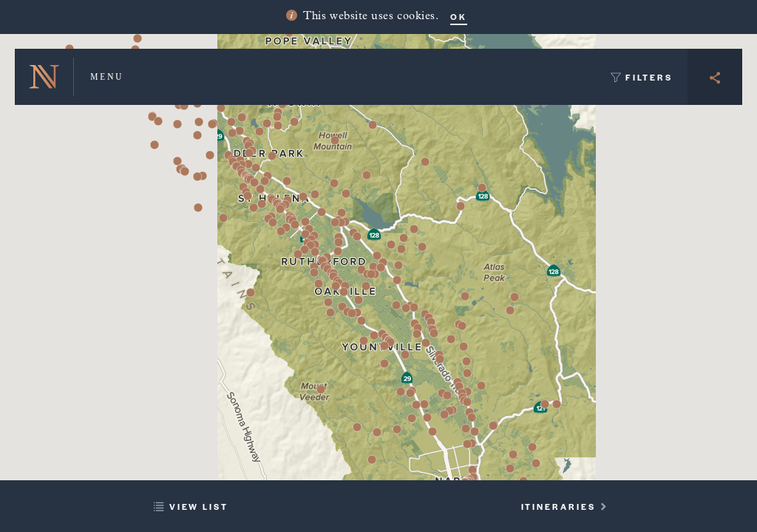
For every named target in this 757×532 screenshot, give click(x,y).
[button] (295, 225)
